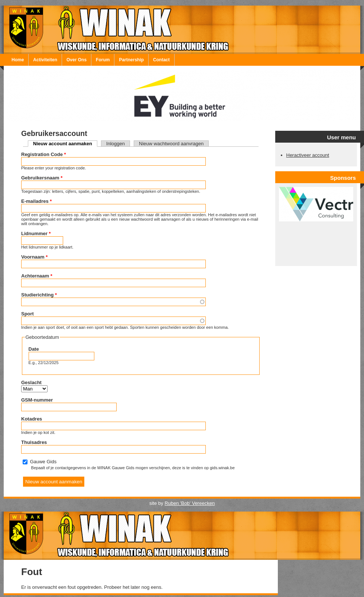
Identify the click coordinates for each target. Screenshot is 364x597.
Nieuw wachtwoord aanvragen (171, 144)
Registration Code (44, 154)
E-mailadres (36, 201)
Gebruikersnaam (42, 178)
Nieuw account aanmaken (65, 144)
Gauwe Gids (43, 462)
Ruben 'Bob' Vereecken (190, 503)
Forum (103, 60)
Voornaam (34, 257)
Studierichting (39, 295)
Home (18, 60)
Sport (27, 314)
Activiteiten (45, 60)
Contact (161, 60)
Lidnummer (36, 233)
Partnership (131, 60)
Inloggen (116, 144)
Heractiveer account (308, 155)
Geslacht (31, 382)
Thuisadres (34, 442)
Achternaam (37, 276)
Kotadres (32, 419)
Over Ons (77, 60)
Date (34, 349)
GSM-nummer (37, 400)
